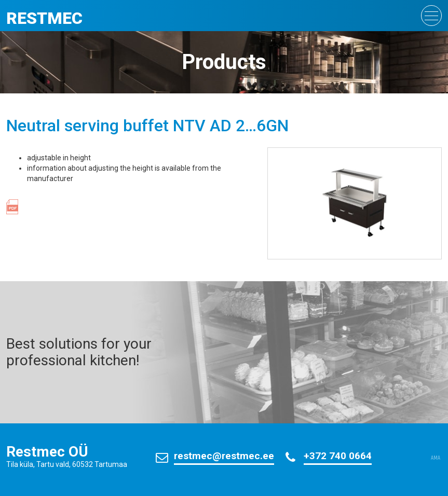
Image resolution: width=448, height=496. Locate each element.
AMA (436, 458)
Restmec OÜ (47, 452)
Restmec (44, 18)
